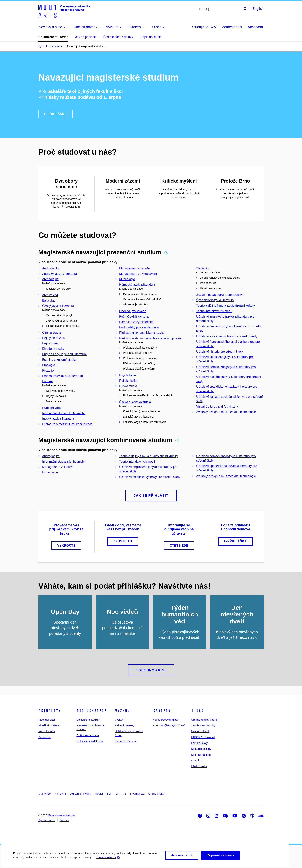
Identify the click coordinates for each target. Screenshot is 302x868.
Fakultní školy (199, 743)
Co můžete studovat (53, 37)
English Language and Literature (64, 354)
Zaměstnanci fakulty (203, 725)
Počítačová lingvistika (134, 317)
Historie (47, 381)
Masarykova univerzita (61, 815)
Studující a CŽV (204, 27)
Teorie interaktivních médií (214, 311)
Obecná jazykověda (133, 311)
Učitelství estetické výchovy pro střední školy (227, 336)
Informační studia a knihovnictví (64, 413)
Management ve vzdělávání (138, 274)
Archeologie (50, 279)
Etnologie (49, 365)
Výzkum (122, 711)
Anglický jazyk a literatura (60, 274)
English (258, 9)
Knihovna (60, 794)
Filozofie (48, 370)
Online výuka (156, 794)
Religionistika (128, 381)
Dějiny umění (51, 343)
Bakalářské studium (88, 720)
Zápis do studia (151, 37)
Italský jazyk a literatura (58, 419)
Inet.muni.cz (137, 794)
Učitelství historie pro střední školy (220, 352)
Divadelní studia (53, 349)
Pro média (44, 737)
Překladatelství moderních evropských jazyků (150, 338)
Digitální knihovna (80, 794)
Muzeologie (127, 279)
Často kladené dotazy (118, 37)
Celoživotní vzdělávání (90, 741)
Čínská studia (52, 333)
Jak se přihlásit (86, 37)
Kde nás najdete (201, 755)
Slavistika (203, 268)
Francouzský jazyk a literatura (63, 376)
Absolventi (256, 27)
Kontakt (196, 761)
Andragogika (51, 268)
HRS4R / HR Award (203, 737)
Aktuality (50, 711)
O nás (197, 711)
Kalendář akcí (47, 720)
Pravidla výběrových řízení (169, 725)
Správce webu (47, 820)
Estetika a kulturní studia (59, 360)
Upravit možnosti (108, 858)
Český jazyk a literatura (58, 306)
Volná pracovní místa (166, 720)
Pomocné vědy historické (136, 322)
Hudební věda (52, 408)
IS (125, 794)
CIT (118, 794)
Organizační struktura (204, 720)
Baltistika (48, 301)
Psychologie (128, 375)
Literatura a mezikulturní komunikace (67, 424)
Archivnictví (50, 295)
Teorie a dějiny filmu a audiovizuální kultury (226, 306)
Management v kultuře (134, 268)
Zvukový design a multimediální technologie (226, 412)
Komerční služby (201, 749)
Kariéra (162, 711)
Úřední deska (199, 766)
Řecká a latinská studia (135, 402)
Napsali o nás (47, 731)
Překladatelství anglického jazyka (142, 333)
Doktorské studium (88, 735)
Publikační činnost (126, 741)
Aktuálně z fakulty (49, 725)
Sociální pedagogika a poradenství (220, 295)
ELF (109, 794)
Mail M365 (45, 794)
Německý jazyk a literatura (137, 285)
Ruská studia (128, 386)
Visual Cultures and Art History (217, 406)
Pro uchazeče (91, 711)
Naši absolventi (200, 731)
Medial (99, 794)
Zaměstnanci (232, 27)
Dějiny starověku (54, 338)
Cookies (64, 820)
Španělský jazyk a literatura (215, 300)
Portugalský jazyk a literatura (139, 327)
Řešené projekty (125, 725)
